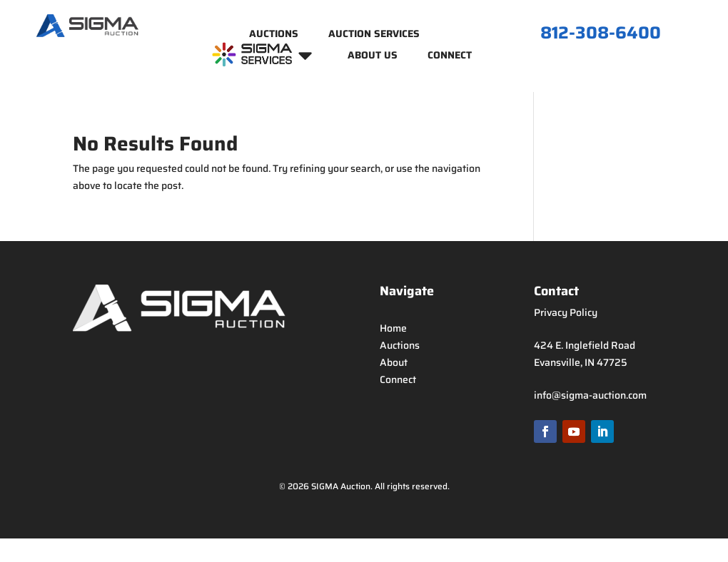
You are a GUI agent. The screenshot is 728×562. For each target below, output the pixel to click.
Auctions (274, 35)
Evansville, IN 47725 (581, 362)
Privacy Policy (566, 312)
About (394, 362)
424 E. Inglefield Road (585, 345)
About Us (373, 56)
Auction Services (374, 35)
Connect (450, 56)
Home (393, 328)
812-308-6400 (601, 33)
